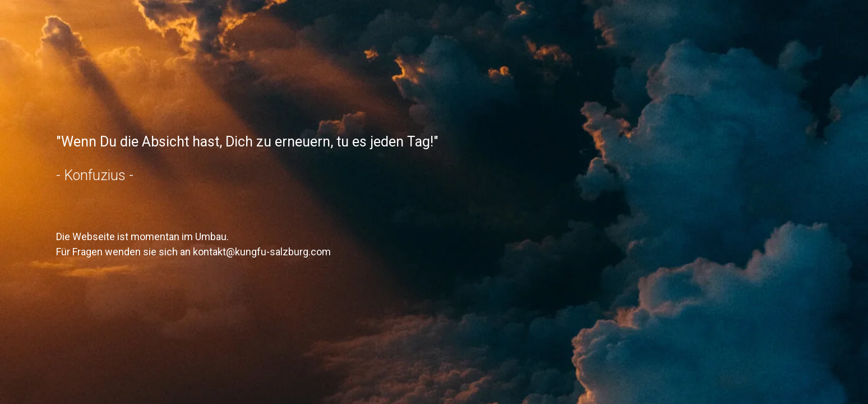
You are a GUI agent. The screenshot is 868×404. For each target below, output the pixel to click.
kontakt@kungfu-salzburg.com (262, 252)
